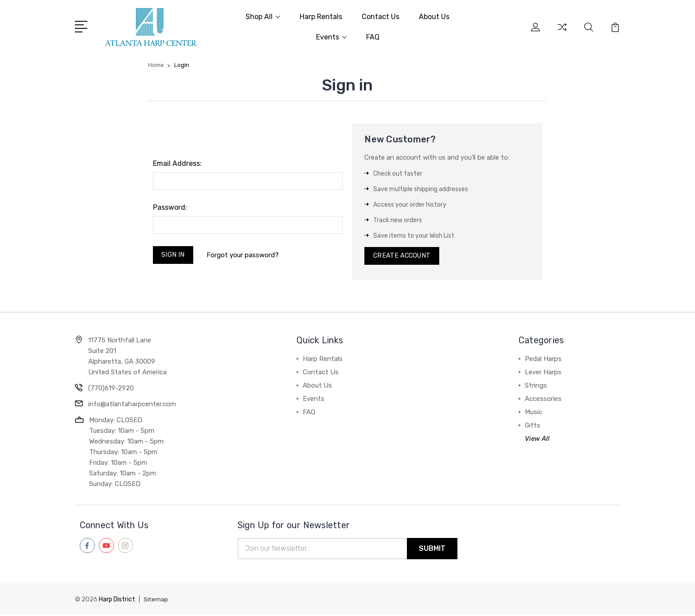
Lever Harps (543, 373)
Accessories (543, 400)
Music (533, 413)
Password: (170, 206)
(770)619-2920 (111, 389)
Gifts (533, 426)
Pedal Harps (543, 360)
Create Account (403, 256)
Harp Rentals (321, 16)
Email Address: (177, 163)
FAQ (373, 37)
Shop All (263, 16)
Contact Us (381, 16)
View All (537, 439)
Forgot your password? (244, 255)
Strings (536, 386)
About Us (434, 16)
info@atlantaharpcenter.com (132, 405)
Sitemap (156, 601)
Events (331, 37)
